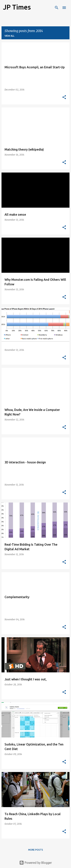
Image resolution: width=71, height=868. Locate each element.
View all (9, 36)
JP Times (17, 7)
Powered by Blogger (36, 863)
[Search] (57, 8)
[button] (64, 97)
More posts (36, 850)
